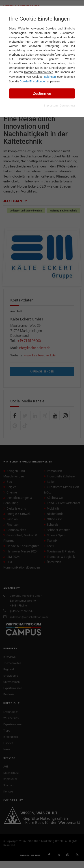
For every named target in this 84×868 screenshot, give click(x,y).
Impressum (51, 106)
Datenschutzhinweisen (39, 72)
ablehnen (50, 77)
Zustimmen (42, 93)
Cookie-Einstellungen (33, 81)
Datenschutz (67, 106)
